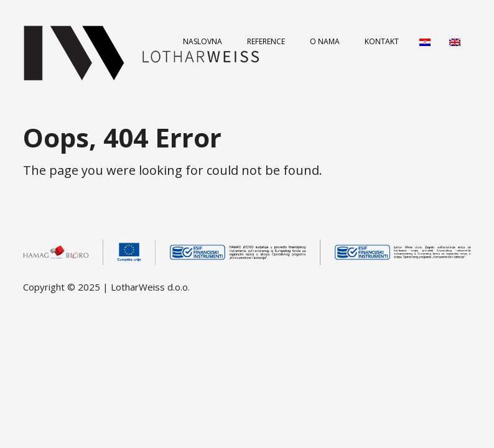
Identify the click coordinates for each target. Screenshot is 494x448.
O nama (325, 41)
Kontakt (382, 41)
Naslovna (203, 41)
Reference (266, 41)
